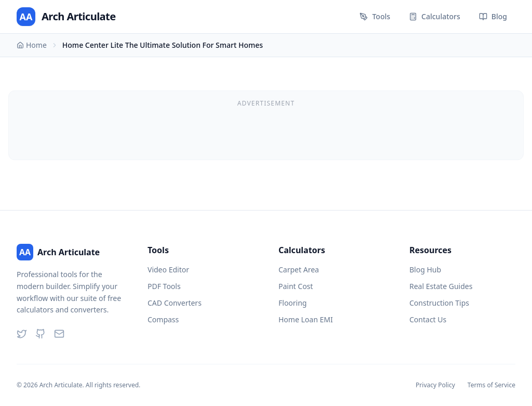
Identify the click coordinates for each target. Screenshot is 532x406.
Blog (493, 16)
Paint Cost (296, 286)
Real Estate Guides (441, 286)
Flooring (292, 303)
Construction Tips (439, 303)
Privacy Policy (435, 385)
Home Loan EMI (306, 319)
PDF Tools (164, 286)
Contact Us (428, 319)
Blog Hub (425, 270)
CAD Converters (175, 303)
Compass (163, 319)
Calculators (435, 16)
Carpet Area (299, 270)
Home (32, 45)
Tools (375, 16)
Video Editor (168, 270)
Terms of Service (491, 385)
